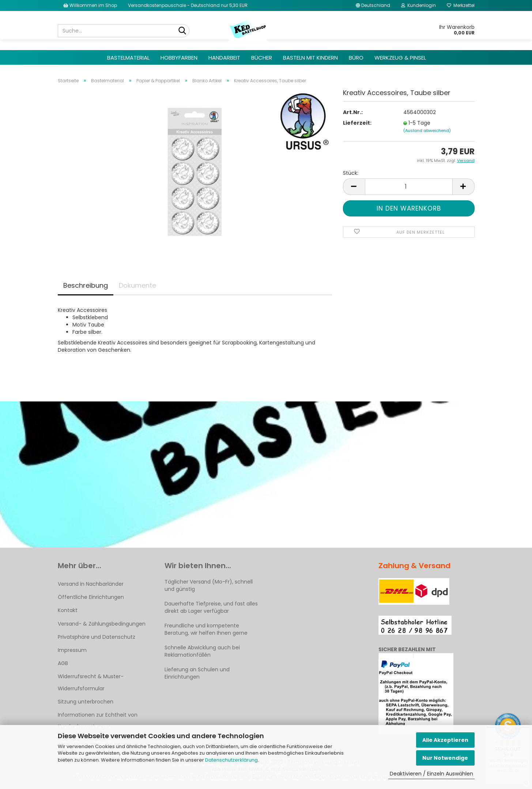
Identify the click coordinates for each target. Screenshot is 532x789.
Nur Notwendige (445, 758)
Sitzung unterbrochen (86, 702)
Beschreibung (86, 285)
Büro (356, 58)
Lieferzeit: (357, 123)
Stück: (351, 173)
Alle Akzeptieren (445, 740)
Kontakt (68, 610)
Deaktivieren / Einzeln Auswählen (431, 774)
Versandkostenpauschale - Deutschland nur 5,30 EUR (188, 5)
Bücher (262, 58)
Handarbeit (224, 58)
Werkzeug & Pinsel (400, 58)
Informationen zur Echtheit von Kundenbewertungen (98, 721)
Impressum (72, 650)
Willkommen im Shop (90, 5)
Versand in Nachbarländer (91, 584)
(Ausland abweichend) (427, 131)
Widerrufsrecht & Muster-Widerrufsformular (91, 682)
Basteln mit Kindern (310, 58)
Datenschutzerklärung (231, 760)
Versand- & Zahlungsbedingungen (102, 624)
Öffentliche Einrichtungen (91, 597)
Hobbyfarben (179, 58)
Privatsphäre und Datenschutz (97, 637)
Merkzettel (461, 5)
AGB (63, 663)
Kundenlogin (418, 5)
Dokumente (137, 285)
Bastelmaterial (128, 58)
